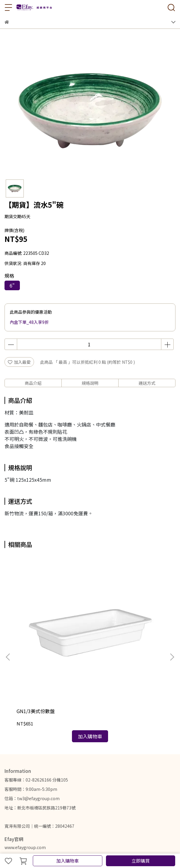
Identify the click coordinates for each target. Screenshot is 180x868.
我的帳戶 (13, 793)
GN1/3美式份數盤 (36, 635)
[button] (172, 619)
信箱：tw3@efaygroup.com (32, 722)
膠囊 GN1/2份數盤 (113, 635)
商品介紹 (33, 383)
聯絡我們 (53, 793)
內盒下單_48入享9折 (29, 322)
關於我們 (33, 793)
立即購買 (141, 861)
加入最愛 (19, 362)
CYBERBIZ (118, 845)
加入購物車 (68, 861)
